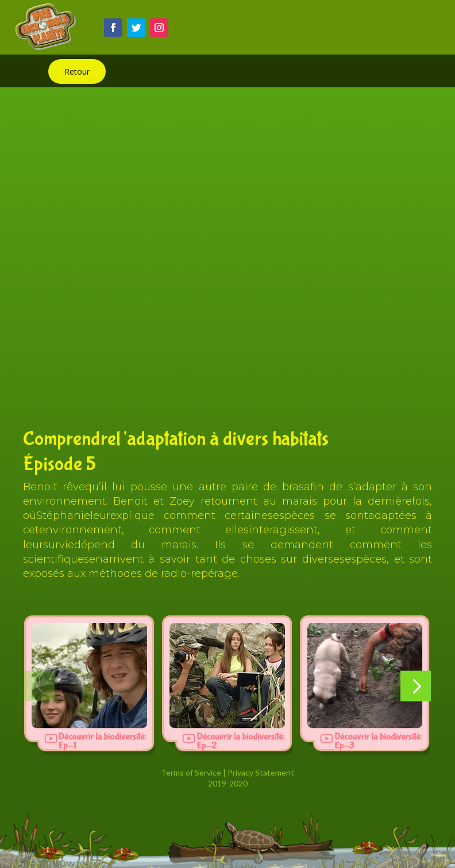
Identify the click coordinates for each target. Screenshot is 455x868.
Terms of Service (191, 772)
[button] (39, 686)
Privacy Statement (261, 772)
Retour (77, 71)
